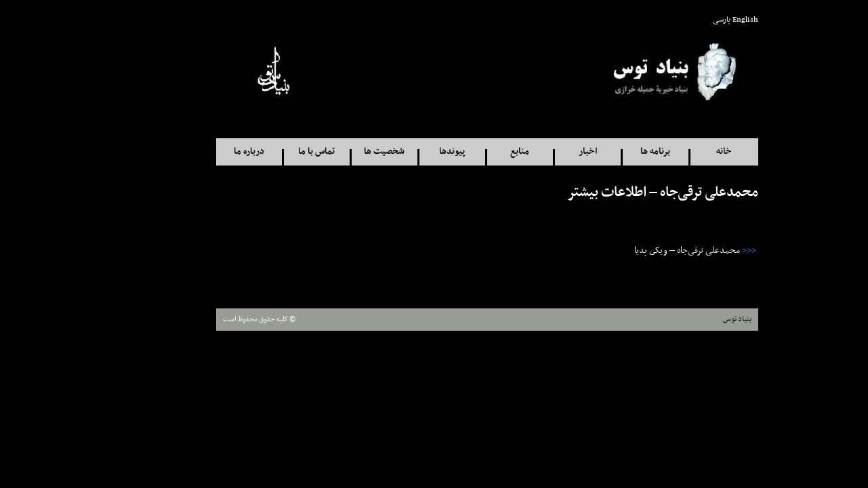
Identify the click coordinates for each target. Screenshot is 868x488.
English (693, 20)
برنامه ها (602, 151)
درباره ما (196, 151)
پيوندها (399, 151)
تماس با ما (264, 151)
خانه (671, 151)
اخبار (535, 151)
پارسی (669, 20)
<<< (696, 250)
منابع (467, 151)
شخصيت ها (331, 151)
